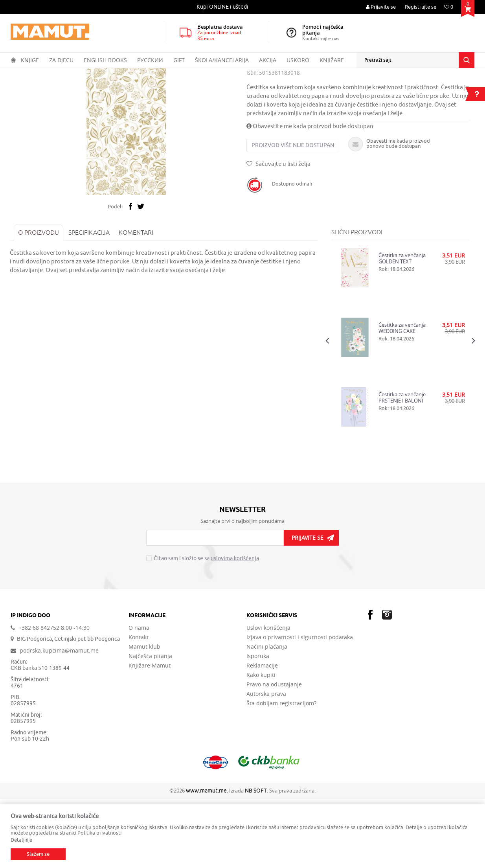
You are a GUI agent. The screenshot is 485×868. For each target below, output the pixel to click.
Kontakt (139, 706)
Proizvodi (43, 73)
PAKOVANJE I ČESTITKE (100, 73)
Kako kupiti (261, 744)
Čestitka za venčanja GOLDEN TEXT (402, 327)
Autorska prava (266, 763)
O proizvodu (39, 302)
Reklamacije (262, 735)
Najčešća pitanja (150, 725)
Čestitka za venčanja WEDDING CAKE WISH (402, 397)
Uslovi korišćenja (268, 697)
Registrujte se (421, 7)
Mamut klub (144, 716)
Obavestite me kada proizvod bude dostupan (310, 196)
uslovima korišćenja (235, 628)
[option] (223, 7)
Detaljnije (21, 840)
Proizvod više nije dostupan (293, 214)
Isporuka (258, 725)
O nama (139, 697)
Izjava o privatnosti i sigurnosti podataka (300, 706)
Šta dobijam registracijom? (281, 772)
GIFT (64, 73)
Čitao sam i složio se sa (206, 628)
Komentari (137, 302)
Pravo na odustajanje (274, 754)
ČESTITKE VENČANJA (154, 73)
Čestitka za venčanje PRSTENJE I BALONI (402, 467)
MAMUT (19, 73)
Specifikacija (90, 302)
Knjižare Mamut (150, 735)
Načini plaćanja (267, 716)
